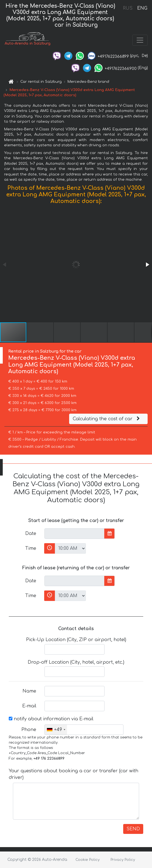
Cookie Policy (88, 860)
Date (31, 534)
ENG (142, 8)
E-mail (29, 706)
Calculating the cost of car (107, 419)
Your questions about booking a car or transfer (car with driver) (74, 774)
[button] (147, 265)
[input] (74, 534)
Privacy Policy (123, 860)
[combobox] (56, 730)
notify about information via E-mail (51, 719)
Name (29, 691)
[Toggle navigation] (140, 40)
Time (31, 548)
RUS (128, 8)
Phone (29, 730)
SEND (133, 829)
